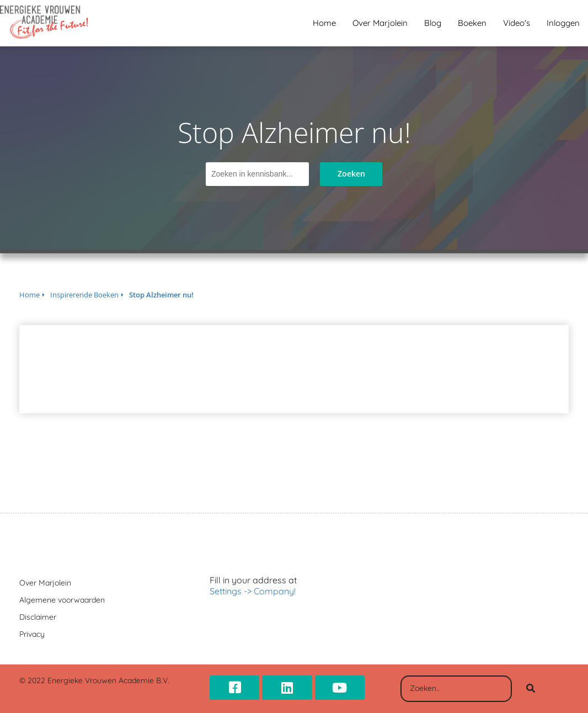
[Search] (531, 689)
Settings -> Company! (253, 591)
